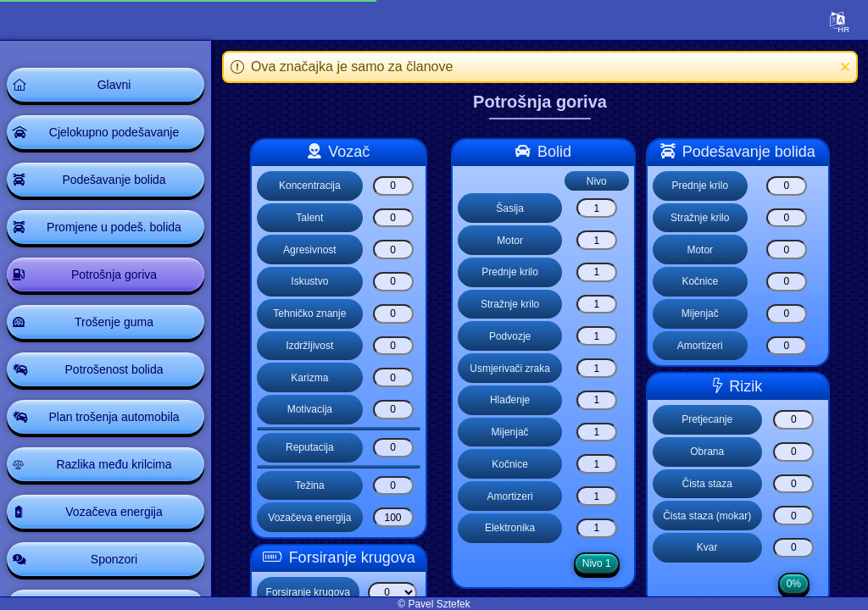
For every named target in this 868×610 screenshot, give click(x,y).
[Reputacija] (393, 448)
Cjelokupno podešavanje (114, 132)
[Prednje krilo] (597, 272)
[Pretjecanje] (793, 420)
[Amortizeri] (597, 496)
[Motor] (597, 240)
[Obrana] (793, 452)
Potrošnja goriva (114, 274)
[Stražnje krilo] (597, 305)
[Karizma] (393, 377)
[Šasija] (597, 208)
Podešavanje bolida (114, 180)
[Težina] (393, 486)
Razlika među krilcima (114, 464)
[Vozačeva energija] (393, 517)
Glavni (114, 85)
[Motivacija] (393, 410)
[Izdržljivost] (393, 346)
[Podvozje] (597, 336)
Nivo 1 (597, 563)
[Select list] (392, 593)
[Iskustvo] (393, 282)
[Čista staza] (793, 484)
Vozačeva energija (114, 512)
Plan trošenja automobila (114, 417)
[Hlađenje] (597, 400)
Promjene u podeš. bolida (114, 227)
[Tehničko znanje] (393, 314)
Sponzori (114, 559)
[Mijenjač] (597, 433)
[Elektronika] (597, 528)
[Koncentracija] (393, 186)
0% (794, 584)
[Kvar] (793, 548)
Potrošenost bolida (114, 369)
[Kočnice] (597, 464)
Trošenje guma (114, 322)
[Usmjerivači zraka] (597, 368)
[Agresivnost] (393, 250)
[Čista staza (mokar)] (793, 516)
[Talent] (393, 218)
